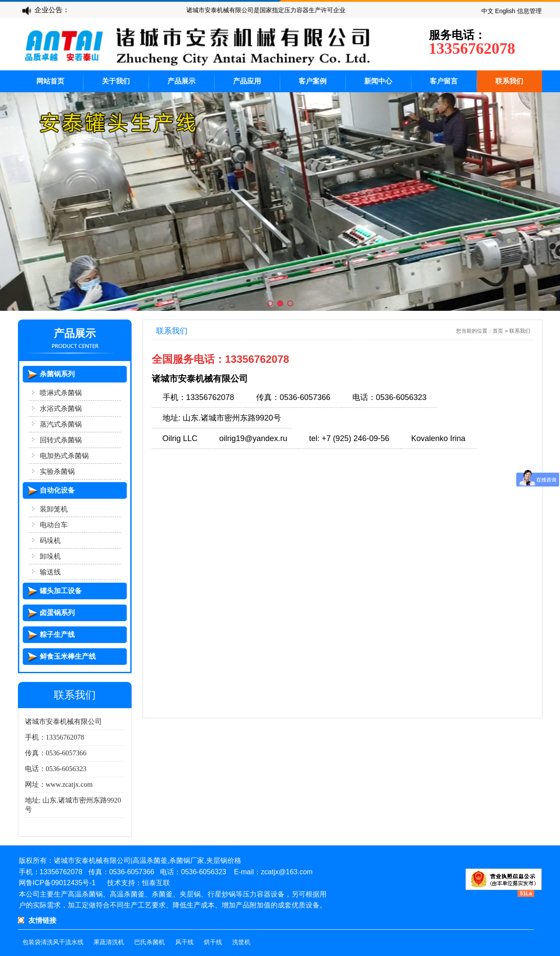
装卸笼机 (54, 509)
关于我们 (116, 81)
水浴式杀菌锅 (61, 408)
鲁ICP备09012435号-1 (61, 883)
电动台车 (54, 525)
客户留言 (444, 81)
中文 (487, 11)
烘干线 (213, 942)
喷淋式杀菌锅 (61, 393)
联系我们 (509, 81)
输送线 (50, 572)
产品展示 (181, 81)
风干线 (184, 942)
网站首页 (50, 81)
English (505, 11)
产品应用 (247, 81)
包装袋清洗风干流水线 (53, 942)
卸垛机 (50, 556)
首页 (498, 331)
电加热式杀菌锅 (64, 456)
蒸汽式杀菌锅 (61, 424)
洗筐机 (241, 942)
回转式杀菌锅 (61, 440)
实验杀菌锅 (57, 471)
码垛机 (50, 541)
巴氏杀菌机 (150, 942)
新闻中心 (378, 81)
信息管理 (529, 11)
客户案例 (313, 81)
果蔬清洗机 (109, 942)
